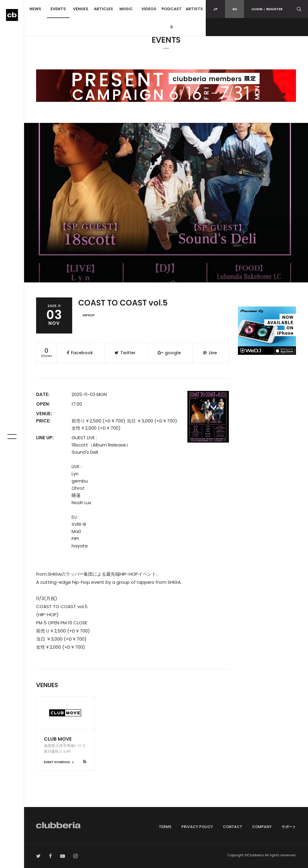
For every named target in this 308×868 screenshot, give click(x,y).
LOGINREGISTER (267, 9)
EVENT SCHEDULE (60, 762)
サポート (289, 827)
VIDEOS (149, 9)
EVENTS (58, 9)
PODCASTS (172, 18)
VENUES (81, 9)
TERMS (165, 827)
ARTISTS (194, 9)
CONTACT (233, 827)
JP (215, 9)
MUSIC (126, 9)
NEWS (35, 9)
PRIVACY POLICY (197, 827)
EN (235, 9)
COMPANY (262, 827)
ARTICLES (103, 9)
